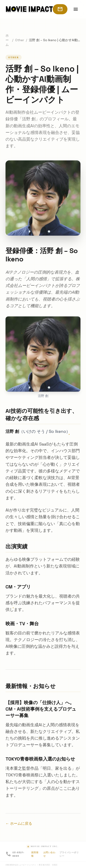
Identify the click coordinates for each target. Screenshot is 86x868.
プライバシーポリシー (69, 854)
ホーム (7, 40)
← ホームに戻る (19, 823)
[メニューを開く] (76, 9)
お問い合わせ (49, 854)
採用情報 (35, 854)
